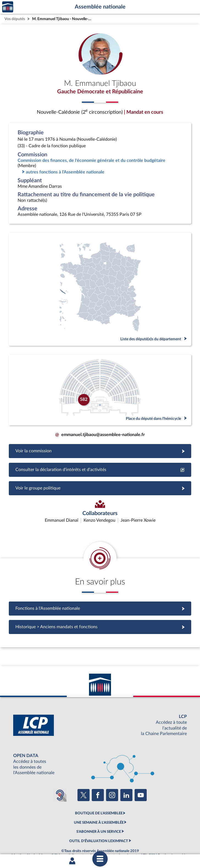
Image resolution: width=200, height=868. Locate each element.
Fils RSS (149, 841)
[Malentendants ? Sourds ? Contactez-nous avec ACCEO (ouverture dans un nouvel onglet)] (60, 781)
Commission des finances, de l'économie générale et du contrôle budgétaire (91, 160)
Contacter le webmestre (121, 841)
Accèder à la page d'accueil (8, 7)
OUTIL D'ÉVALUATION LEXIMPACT (99, 827)
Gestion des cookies (173, 841)
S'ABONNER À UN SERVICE (99, 818)
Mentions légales (25, 841)
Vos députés (15, 19)
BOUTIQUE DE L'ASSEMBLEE (99, 799)
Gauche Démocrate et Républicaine (100, 92)
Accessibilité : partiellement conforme (70, 841)
